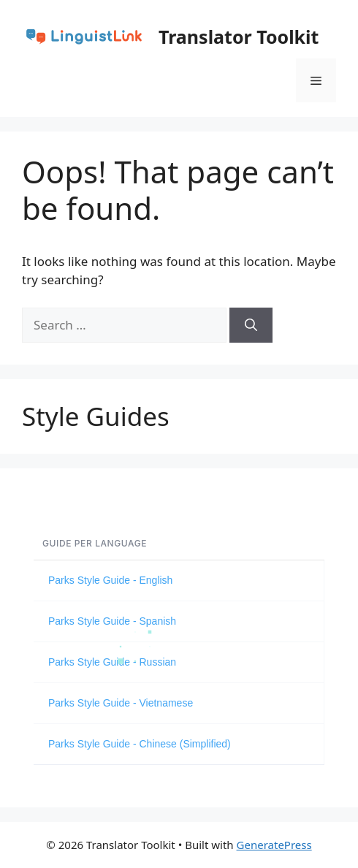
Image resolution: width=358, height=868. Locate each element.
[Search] (251, 325)
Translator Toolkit (239, 37)
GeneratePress (274, 845)
